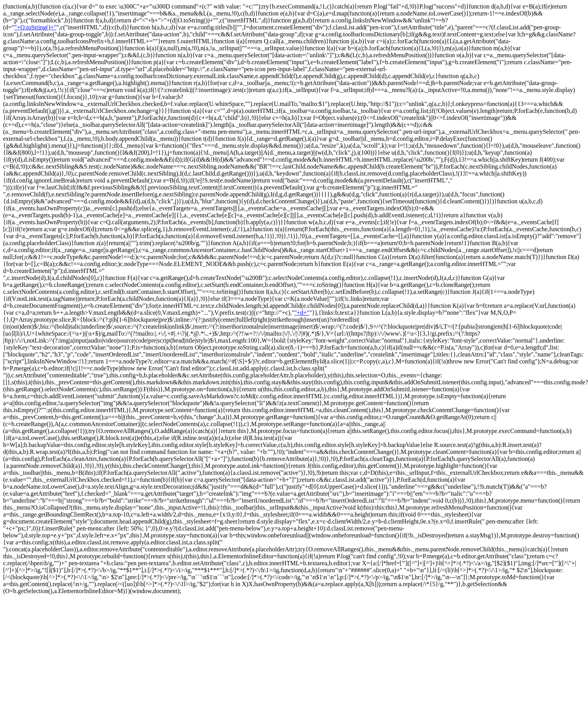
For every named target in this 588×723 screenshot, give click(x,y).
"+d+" (302, 313)
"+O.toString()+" (35, 27)
